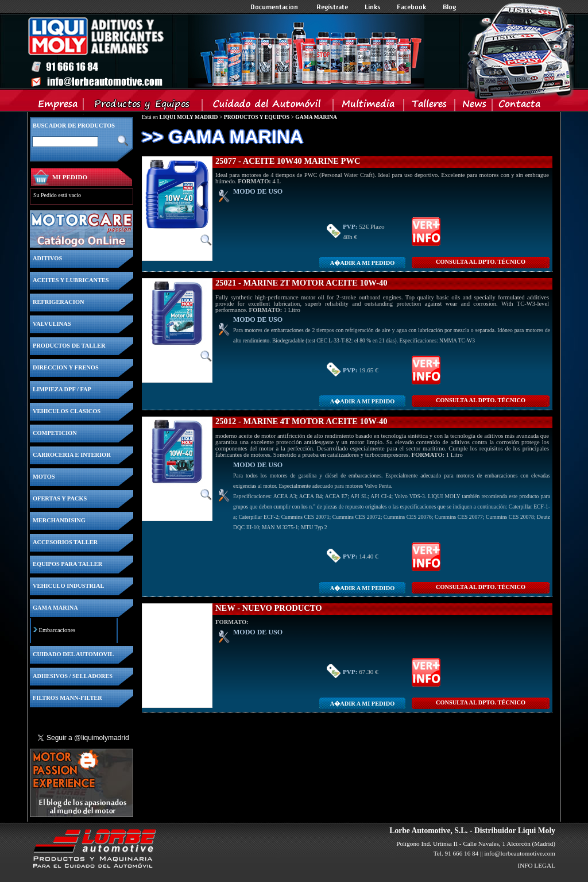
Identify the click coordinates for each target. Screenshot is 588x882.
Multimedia (369, 106)
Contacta (519, 106)
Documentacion (275, 7)
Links (373, 7)
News (474, 106)
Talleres (430, 106)
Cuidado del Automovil (269, 106)
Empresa (58, 106)
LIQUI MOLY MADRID (188, 117)
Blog (450, 7)
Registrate (332, 7)
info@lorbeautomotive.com (520, 853)
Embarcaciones (57, 630)
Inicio (226, 51)
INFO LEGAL (536, 865)
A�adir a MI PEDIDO (362, 263)
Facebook (412, 7)
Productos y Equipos (143, 106)
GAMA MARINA (316, 117)
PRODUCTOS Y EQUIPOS (257, 117)
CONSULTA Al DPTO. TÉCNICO (481, 262)
